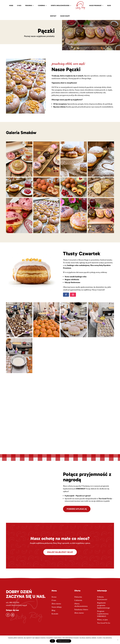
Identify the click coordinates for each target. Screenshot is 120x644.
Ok (52, 641)
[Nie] (118, 640)
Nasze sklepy (65, 16)
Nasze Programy (95, 6)
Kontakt (53, 16)
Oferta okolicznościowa (60, 6)
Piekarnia (29, 6)
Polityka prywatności (64, 641)
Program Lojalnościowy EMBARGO (103, 614)
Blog (109, 6)
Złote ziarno (56, 604)
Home (11, 6)
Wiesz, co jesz (102, 620)
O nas (19, 6)
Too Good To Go (104, 623)
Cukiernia (41, 6)
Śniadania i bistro (81, 609)
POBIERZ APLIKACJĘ (77, 509)
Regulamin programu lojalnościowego (103, 605)
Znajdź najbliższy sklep (60, 552)
